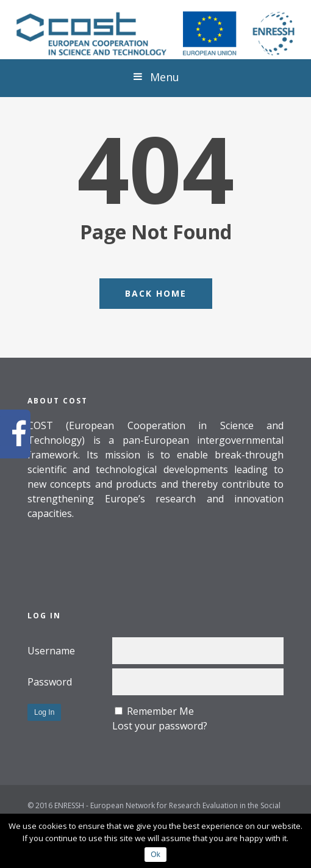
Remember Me (160, 711)
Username (51, 651)
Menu (155, 77)
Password (50, 682)
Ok (155, 855)
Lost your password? (160, 726)
